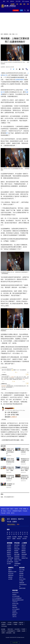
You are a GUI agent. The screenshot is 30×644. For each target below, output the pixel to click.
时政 (13, 34)
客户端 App (4, 626)
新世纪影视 (9, 633)
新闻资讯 (6, 34)
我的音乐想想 (22, 588)
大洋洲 (20, 509)
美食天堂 (21, 575)
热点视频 (14, 537)
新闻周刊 (9, 554)
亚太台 (9, 511)
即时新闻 (20, 537)
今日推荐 (25, 537)
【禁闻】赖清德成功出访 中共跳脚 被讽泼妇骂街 (10, 460)
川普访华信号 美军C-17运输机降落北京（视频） (25, 469)
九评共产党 (15, 602)
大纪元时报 (17, 629)
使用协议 (4, 624)
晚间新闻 (9, 551)
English (20, 511)
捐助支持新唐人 (11, 524)
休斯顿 (25, 509)
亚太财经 (9, 564)
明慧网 (19, 631)
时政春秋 (16, 551)
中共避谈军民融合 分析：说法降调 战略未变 (10, 477)
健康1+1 (10, 570)
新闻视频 (10, 543)
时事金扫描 (17, 549)
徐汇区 (5, 75)
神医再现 (10, 577)
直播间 (15, 522)
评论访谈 (17, 543)
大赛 (8, 1)
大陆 (10, 34)
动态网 (23, 631)
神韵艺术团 (10, 629)
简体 (19, 1)
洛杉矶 (16, 509)
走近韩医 (10, 579)
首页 (2, 34)
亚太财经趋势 (10, 562)
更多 (14, 633)
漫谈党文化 (15, 613)
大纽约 (8, 509)
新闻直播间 (16, 10)
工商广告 (14, 617)
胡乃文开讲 (11, 573)
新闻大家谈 (17, 545)
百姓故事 (14, 611)
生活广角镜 (22, 570)
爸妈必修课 (24, 554)
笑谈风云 (24, 547)
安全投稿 (9, 624)
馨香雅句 (24, 551)
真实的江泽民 (15, 604)
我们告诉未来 (15, 593)
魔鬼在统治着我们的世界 (18, 600)
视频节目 (21, 519)
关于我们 (10, 623)
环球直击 (9, 547)
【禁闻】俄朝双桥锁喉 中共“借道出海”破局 (25, 450)
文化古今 (24, 556)
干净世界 (23, 629)
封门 (7, 133)
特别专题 (15, 590)
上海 (26, 90)
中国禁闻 (9, 549)
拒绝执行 (22, 80)
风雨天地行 (15, 607)
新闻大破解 (17, 554)
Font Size (23, 69)
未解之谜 (24, 545)
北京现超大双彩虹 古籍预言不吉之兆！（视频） (10, 469)
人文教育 (24, 543)
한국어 (13, 513)
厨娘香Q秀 (22, 583)
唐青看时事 (17, 558)
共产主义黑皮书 (16, 609)
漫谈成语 (24, 553)
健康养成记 (11, 575)
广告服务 (15, 624)
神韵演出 (19, 539)
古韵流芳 (24, 549)
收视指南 (15, 623)
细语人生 (16, 565)
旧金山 (5, 511)
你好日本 (21, 572)
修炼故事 (14, 615)
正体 (17, 1)
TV (22, 10)
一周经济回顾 (10, 558)
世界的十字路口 (18, 560)
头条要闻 (9, 537)
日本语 (8, 513)
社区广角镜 (9, 560)
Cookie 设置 (15, 642)
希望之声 (4, 631)
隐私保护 (21, 623)
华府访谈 (9, 556)
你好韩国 (21, 573)
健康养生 (11, 568)
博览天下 (9, 539)
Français (25, 511)
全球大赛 (24, 539)
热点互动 (16, 547)
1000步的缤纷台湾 (23, 585)
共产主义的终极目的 (17, 598)
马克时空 (16, 562)
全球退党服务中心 (11, 631)
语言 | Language (26, 1)
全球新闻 (9, 545)
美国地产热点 (25, 558)
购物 (18, 524)
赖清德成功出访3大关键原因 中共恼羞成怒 (25, 460)
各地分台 (12, 1)
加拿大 (12, 509)
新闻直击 (9, 553)
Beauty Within (22, 579)
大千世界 (21, 581)
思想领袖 (16, 553)
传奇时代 (14, 594)
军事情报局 (17, 556)
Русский (3, 513)
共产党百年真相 (16, 596)
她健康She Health (12, 572)
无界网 (3, 633)
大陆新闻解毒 (17, 564)
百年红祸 (14, 606)
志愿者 (17, 80)
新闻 (8, 530)
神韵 (4, 1)
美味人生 (21, 577)
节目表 (9, 522)
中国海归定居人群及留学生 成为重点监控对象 (25, 477)
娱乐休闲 (22, 568)
